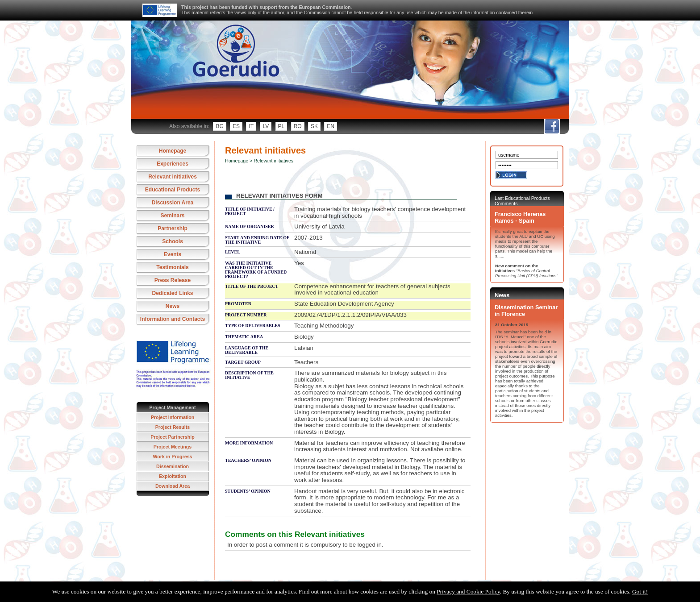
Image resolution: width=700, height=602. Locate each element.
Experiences (173, 164)
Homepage (173, 151)
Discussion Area (173, 203)
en (331, 126)
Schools (173, 241)
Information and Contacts (173, 319)
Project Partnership (172, 437)
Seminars (172, 216)
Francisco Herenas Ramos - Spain (520, 217)
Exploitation (173, 476)
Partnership (173, 228)
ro (298, 126)
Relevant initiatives (173, 177)
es (236, 126)
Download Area (173, 486)
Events (173, 254)
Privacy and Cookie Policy (468, 592)
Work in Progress (172, 457)
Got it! (640, 592)
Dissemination (173, 466)
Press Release (173, 280)
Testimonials (172, 267)
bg (219, 126)
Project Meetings (173, 447)
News (173, 306)
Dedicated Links (172, 293)
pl (281, 126)
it (251, 126)
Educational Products (173, 190)
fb (552, 126)
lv (266, 126)
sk (314, 126)
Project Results (173, 427)
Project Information (173, 417)
